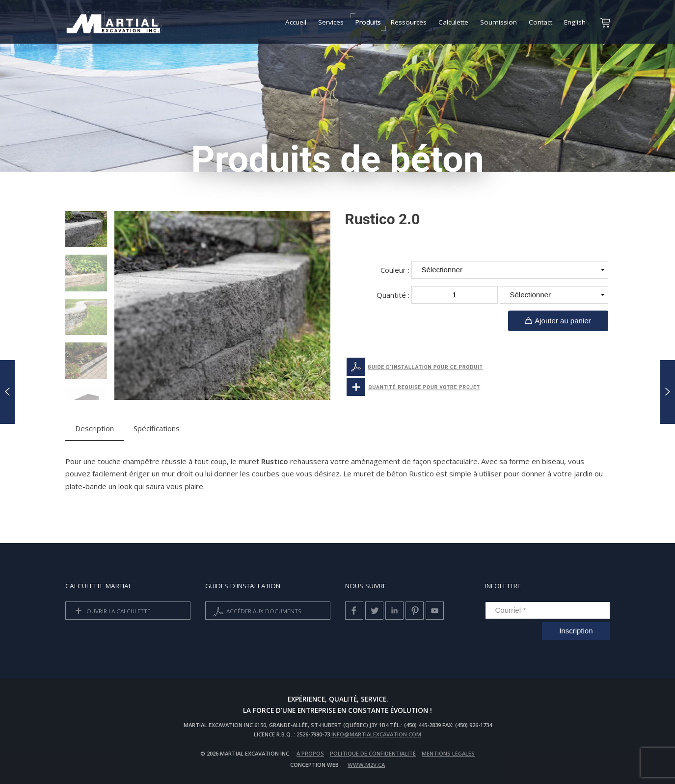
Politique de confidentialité (373, 753)
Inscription (576, 631)
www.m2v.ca (366, 765)
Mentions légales (448, 753)
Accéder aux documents (256, 612)
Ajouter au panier (558, 321)
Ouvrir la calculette (111, 612)
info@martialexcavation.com (376, 734)
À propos (310, 753)
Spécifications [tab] (157, 428)
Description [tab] (94, 428)
